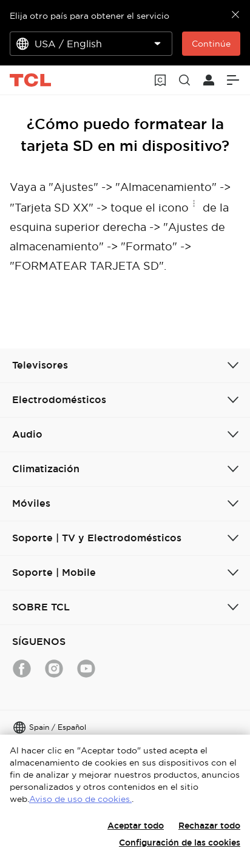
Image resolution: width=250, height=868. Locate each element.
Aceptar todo (136, 826)
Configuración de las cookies (180, 843)
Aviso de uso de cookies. (80, 799)
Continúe (211, 44)
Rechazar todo (209, 826)
